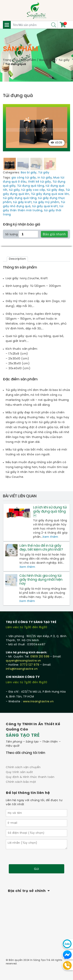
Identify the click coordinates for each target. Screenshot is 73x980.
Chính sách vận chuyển (23, 767)
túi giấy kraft (22, 202)
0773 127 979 (30, 665)
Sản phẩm (29, 60)
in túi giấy (45, 177)
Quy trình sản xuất (19, 772)
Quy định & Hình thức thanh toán (30, 777)
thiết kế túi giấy (40, 181)
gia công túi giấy (24, 177)
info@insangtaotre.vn (22, 669)
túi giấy (14, 190)
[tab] (17, 259)
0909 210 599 (40, 656)
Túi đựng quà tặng (31, 186)
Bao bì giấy (47, 60)
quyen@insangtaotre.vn (23, 660)
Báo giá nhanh (54, 234)
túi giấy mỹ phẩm (46, 202)
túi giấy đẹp (55, 190)
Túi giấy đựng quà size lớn (50, 194)
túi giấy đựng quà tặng (20, 198)
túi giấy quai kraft (45, 206)
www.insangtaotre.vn (38, 701)
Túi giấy (64, 60)
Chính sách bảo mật (21, 782)
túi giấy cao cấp (33, 190)
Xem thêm (50, 537)
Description (17, 259)
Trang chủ (10, 60)
